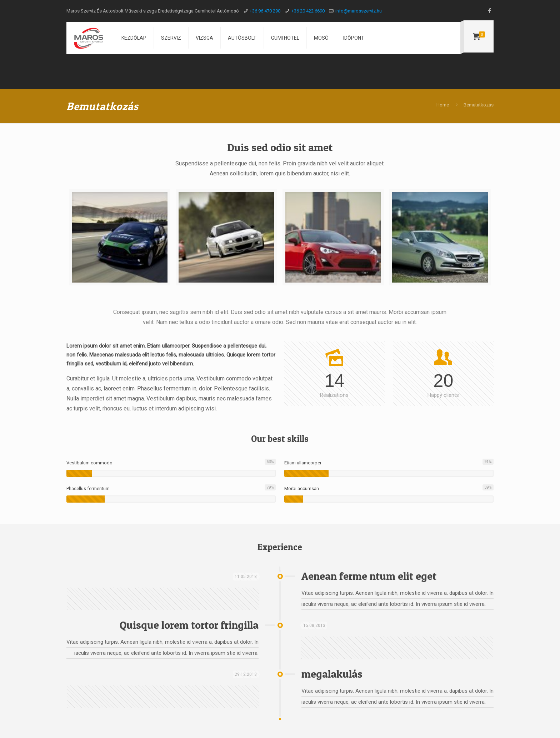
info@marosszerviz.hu (359, 11)
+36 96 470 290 (265, 11)
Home (443, 105)
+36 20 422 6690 (308, 11)
